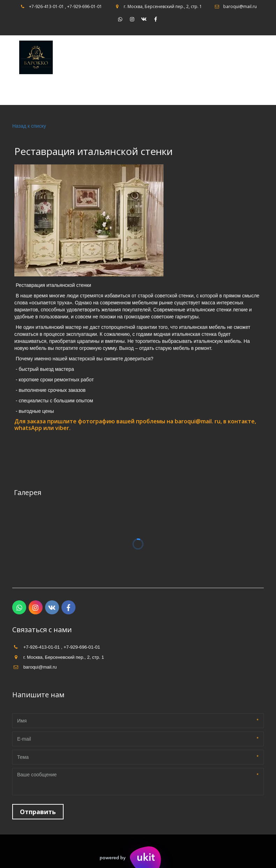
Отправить (38, 812)
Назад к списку (29, 126)
